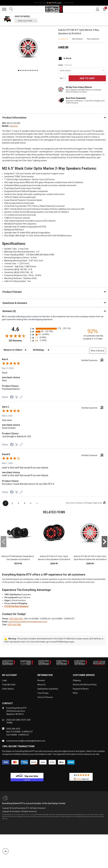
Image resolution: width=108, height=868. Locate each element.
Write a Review (98, 351)
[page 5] (31, 503)
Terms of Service (45, 697)
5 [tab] (25, 70)
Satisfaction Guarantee (48, 689)
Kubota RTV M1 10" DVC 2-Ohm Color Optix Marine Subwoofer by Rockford (90, 558)
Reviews (41, 680)
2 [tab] (20, 70)
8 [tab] (31, 70)
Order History (8, 689)
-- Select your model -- (25, 21)
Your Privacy (43, 693)
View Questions (93, 39)
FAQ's (75, 693)
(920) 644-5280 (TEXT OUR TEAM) (18, 721)
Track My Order (9, 685)
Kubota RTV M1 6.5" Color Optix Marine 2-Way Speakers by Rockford (54, 558)
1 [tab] (19, 70)
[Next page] (37, 503)
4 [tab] (24, 70)
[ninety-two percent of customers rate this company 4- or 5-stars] (93, 334)
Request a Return (81, 689)
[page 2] (12, 503)
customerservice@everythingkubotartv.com (28, 622)
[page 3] (18, 503)
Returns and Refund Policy (85, 685)
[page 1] (5, 503)
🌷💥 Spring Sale (54, 3)
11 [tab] (36, 70)
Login (4, 680)
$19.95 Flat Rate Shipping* (17, 606)
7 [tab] (29, 70)
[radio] (54, 329)
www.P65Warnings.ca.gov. (63, 642)
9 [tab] (32, 70)
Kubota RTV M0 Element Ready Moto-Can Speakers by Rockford (18, 558)
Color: (65, 65)
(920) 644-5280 (14, 625)
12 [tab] (38, 70)
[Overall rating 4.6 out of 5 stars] (15, 336)
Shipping (77, 680)
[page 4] (25, 503)
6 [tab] (27, 70)
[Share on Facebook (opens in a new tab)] (12, 397)
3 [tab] (22, 70)
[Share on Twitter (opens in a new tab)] (17, 397)
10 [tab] (34, 70)
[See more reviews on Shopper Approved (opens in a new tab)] (21, 397)
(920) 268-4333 (16, 619)
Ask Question (77, 39)
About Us (41, 685)
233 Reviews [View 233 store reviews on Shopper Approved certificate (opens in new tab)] (19, 341)
